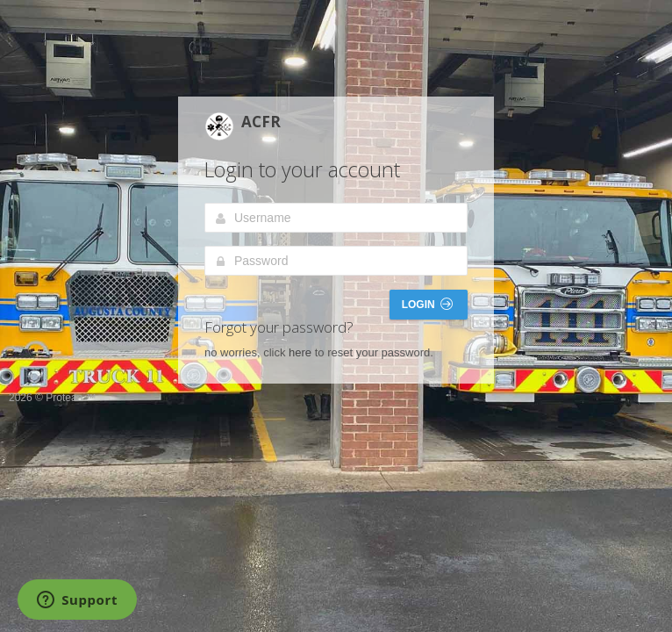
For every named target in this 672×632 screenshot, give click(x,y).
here (300, 352)
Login (427, 304)
